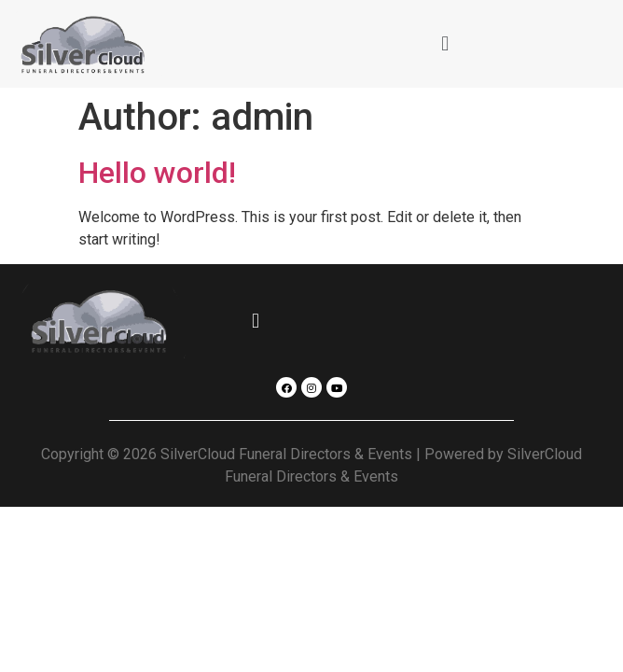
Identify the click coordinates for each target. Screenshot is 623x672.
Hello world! (157, 173)
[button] (445, 43)
